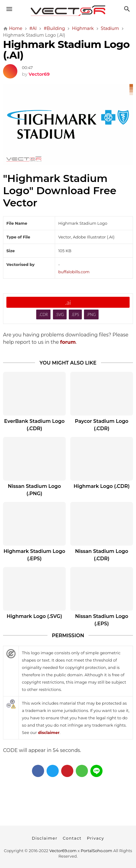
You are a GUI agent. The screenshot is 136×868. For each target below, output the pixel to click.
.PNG (91, 314)
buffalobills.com (74, 272)
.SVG (60, 314)
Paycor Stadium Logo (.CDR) (102, 425)
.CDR (43, 314)
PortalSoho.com (96, 851)
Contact (72, 838)
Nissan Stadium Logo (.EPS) (102, 620)
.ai (68, 302)
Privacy (95, 838)
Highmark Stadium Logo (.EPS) (35, 555)
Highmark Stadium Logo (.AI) (66, 50)
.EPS (75, 314)
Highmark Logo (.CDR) (102, 486)
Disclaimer (45, 838)
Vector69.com (63, 851)
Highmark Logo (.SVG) (34, 616)
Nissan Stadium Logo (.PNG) (34, 490)
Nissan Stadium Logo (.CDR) (102, 555)
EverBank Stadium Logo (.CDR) (35, 425)
